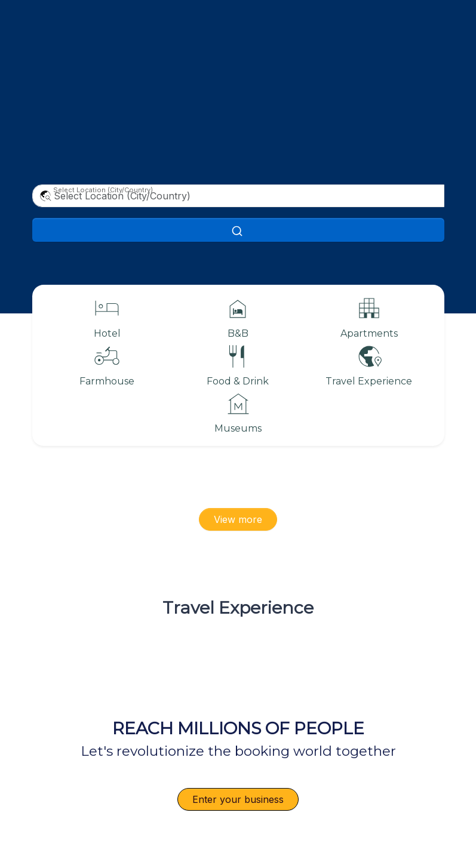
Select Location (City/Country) (103, 190)
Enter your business (238, 799)
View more (238, 519)
